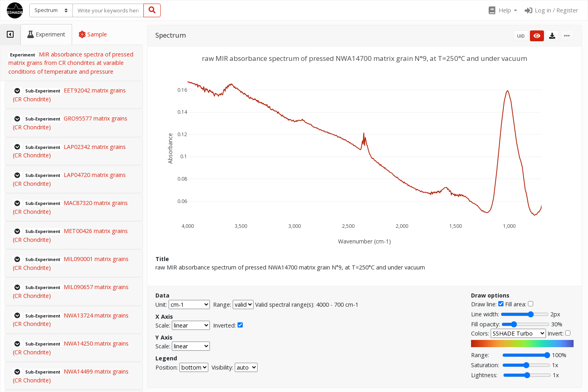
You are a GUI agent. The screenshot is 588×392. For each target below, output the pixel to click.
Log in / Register (551, 10)
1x (555, 365)
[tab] (10, 34)
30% (557, 324)
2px (555, 314)
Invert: (556, 333)
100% (559, 355)
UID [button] (521, 36)
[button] (502, 10)
